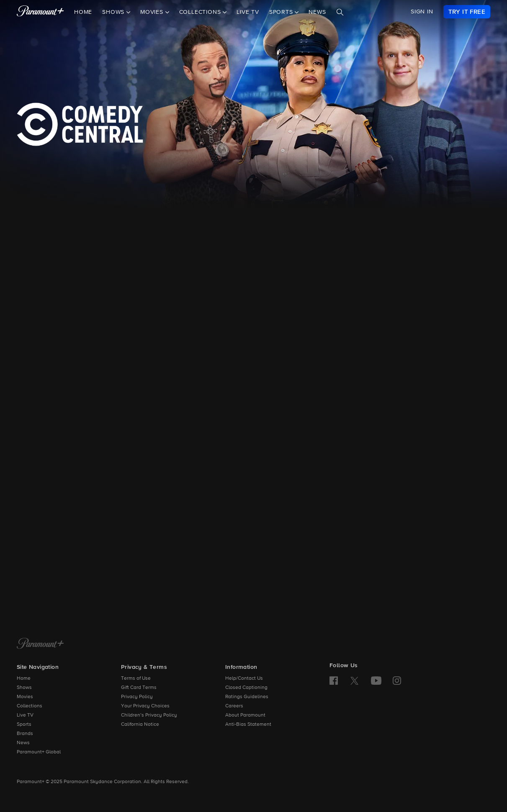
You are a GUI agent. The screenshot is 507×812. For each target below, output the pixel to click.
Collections (30, 706)
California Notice (140, 725)
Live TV (248, 12)
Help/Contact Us (244, 678)
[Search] (340, 12)
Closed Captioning (246, 688)
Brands (25, 734)
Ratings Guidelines (247, 697)
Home (83, 12)
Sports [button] (282, 12)
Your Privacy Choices (145, 706)
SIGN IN (422, 12)
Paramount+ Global (39, 752)
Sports (24, 725)
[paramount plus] (40, 12)
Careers (234, 706)
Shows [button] (114, 12)
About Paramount (245, 715)
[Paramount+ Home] (40, 644)
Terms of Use (136, 678)
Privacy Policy (137, 697)
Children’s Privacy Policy (149, 715)
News (317, 12)
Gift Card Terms (139, 688)
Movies (25, 697)
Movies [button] (153, 12)
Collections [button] (201, 12)
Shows (24, 688)
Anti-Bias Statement (248, 725)
